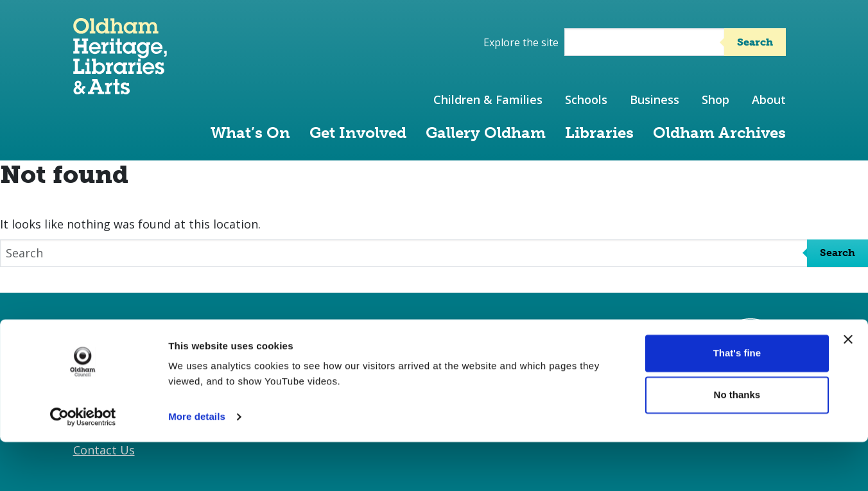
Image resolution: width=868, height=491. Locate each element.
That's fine (737, 402)
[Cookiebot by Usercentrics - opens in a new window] (83, 466)
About (769, 99)
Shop (716, 99)
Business (655, 99)
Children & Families (488, 99)
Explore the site (521, 42)
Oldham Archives (719, 133)
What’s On (250, 133)
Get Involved (358, 133)
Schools (586, 99)
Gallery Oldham (486, 133)
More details (197, 466)
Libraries (599, 133)
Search (755, 42)
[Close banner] (848, 388)
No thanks (737, 444)
